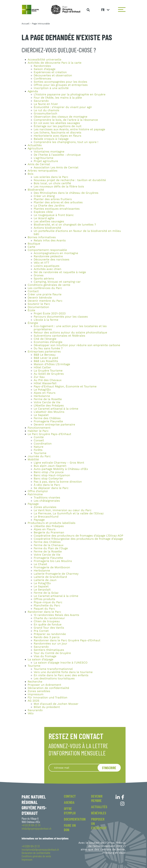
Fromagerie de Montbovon (52, 567)
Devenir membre (97, 798)
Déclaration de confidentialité (48, 688)
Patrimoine (35, 494)
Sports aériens (44, 279)
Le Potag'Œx (42, 390)
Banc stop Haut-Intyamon (52, 475)
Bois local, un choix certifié (52, 183)
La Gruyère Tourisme (48, 371)
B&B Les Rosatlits (46, 361)
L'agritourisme (44, 158)
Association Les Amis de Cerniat (56, 167)
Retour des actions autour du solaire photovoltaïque (70, 333)
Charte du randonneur (49, 618)
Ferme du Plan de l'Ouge (51, 548)
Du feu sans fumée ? (48, 348)
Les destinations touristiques (54, 678)
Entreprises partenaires (44, 352)
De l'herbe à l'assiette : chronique (57, 155)
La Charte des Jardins (49, 206)
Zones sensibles (39, 691)
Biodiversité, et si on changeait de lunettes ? (65, 225)
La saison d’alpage (40, 659)
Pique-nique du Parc (48, 602)
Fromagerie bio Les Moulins (53, 561)
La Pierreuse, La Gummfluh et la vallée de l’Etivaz (69, 513)
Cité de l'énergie (45, 339)
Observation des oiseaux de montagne (61, 117)
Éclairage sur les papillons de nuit (58, 126)
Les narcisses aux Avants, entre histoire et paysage (69, 129)
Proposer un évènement (44, 685)
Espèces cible (43, 212)
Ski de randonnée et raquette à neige (60, 272)
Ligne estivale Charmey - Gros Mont (59, 463)
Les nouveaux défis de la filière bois (59, 187)
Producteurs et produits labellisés (52, 523)
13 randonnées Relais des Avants (56, 615)
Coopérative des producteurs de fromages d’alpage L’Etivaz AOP (78, 536)
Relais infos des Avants (50, 240)
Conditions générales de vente (49, 285)
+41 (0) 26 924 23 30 (31, 825)
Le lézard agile (44, 218)
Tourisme (40, 453)
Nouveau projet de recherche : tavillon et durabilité (70, 180)
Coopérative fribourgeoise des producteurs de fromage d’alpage (78, 539)
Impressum (36, 694)
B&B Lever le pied (46, 358)
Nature (39, 447)
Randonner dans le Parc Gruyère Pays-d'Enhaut (67, 640)
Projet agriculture (46, 161)
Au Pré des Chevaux (48, 380)
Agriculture (35, 148)
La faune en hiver (46, 104)
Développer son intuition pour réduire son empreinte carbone (77, 345)
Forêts (38, 450)
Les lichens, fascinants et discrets (57, 133)
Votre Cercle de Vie (47, 402)
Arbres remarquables (43, 171)
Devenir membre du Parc (45, 301)
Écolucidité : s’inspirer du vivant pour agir (63, 107)
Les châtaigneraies (47, 501)
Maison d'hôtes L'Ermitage (52, 364)
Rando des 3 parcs (47, 637)
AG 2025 (33, 701)
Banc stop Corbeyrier (48, 479)
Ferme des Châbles (47, 418)
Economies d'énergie (48, 342)
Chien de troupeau (47, 621)
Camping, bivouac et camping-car (57, 282)
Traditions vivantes (47, 498)
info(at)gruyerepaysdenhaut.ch (36, 829)
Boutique (34, 244)
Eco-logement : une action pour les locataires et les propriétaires (70, 328)
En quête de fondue (48, 625)
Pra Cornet (41, 631)
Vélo (31, 713)
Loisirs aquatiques (47, 266)
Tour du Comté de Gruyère (52, 653)
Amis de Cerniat (39, 164)
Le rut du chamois (46, 110)
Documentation (38, 307)
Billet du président (47, 707)
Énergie (33, 323)
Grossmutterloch (45, 114)
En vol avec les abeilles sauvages (57, 123)
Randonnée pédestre (48, 256)
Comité (39, 437)
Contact (33, 291)
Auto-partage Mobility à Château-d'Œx (61, 469)
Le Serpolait (42, 590)
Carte (31, 247)
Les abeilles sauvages (49, 221)
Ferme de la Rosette (48, 399)
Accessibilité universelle (44, 60)
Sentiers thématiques (49, 650)
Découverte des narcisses (52, 260)
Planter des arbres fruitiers (53, 199)
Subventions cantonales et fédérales (59, 336)
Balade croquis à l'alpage (51, 139)
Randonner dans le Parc (44, 612)
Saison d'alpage (45, 69)
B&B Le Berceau (45, 355)
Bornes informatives (42, 237)
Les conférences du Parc (45, 288)
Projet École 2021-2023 (50, 313)
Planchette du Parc (47, 605)
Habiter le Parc (38, 431)
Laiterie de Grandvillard (50, 577)
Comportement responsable (47, 250)
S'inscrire (109, 768)
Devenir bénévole (40, 298)
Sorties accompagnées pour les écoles (60, 82)
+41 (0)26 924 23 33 (31, 846)
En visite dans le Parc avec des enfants (61, 675)
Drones (39, 275)
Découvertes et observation (53, 75)
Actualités (35, 145)
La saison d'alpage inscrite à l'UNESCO (61, 663)
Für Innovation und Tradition (48, 698)
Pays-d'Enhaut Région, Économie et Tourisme (65, 386)
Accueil (25, 24)
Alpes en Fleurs (45, 393)
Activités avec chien (48, 269)
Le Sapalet (41, 415)
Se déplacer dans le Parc (51, 488)
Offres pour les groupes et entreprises (61, 85)
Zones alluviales (45, 507)
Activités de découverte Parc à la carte (55, 63)
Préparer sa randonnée (50, 634)
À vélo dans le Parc (47, 485)
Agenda (33, 91)
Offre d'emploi (38, 491)
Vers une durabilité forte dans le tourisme (63, 672)
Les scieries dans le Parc (51, 177)
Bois (31, 174)
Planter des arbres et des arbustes (58, 202)
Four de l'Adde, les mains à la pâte (58, 98)
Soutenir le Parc (39, 304)
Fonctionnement (39, 428)
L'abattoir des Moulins (49, 412)
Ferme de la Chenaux (49, 545)
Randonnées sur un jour (50, 644)
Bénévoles (99, 813)
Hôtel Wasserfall (45, 383)
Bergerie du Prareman (49, 532)
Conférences (42, 79)
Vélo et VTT (41, 263)
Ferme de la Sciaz (46, 593)
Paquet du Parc (44, 609)
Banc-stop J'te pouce (49, 472)
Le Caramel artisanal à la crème (56, 409)
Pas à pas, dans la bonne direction (58, 482)
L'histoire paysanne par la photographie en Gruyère (70, 94)
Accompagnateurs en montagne (56, 253)
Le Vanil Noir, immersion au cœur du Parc (63, 510)
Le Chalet (40, 564)
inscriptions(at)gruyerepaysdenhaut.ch (40, 850)
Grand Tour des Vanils (49, 628)
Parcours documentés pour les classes (61, 317)
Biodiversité (36, 190)
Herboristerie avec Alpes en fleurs (57, 136)
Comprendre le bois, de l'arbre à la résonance (66, 120)
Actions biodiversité (47, 228)
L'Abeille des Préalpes (49, 406)
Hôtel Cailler (42, 367)
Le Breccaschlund (46, 517)
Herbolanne (42, 396)
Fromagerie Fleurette (48, 421)
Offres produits (44, 599)
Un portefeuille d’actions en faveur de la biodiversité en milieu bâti (77, 233)
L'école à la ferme (46, 320)
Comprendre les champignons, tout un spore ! (66, 142)
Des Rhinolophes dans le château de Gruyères (66, 193)
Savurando (41, 101)
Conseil (39, 440)
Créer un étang (44, 196)
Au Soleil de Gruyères (49, 374)
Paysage (33, 504)
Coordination (43, 444)
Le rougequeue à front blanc (54, 215)
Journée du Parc (39, 456)
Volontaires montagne (49, 152)
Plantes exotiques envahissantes (57, 209)
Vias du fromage (45, 656)
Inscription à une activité (51, 88)
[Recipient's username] (77, 768)
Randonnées (42, 66)
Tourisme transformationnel (53, 669)
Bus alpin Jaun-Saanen (50, 466)
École (31, 310)
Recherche (35, 682)
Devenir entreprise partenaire (54, 425)
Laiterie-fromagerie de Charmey (56, 574)
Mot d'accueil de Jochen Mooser (56, 704)
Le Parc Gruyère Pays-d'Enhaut (49, 434)
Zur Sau (39, 377)
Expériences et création (50, 72)
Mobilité (33, 459)
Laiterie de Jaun (45, 580)
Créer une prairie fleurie (45, 294)
